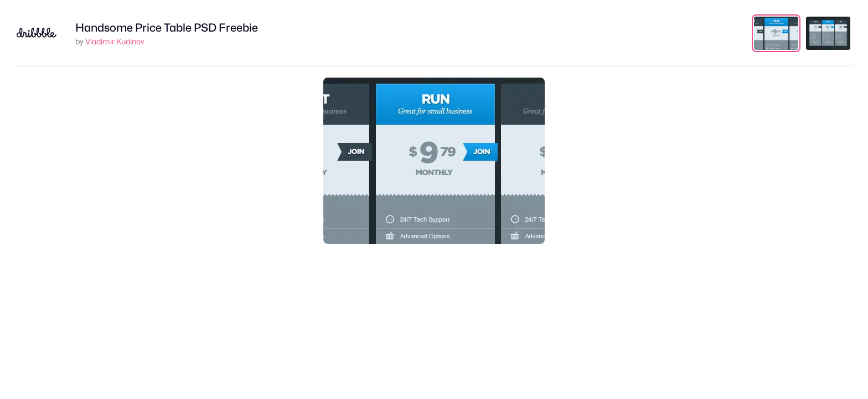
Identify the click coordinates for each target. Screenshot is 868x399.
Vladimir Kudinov (115, 41)
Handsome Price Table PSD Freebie (167, 28)
